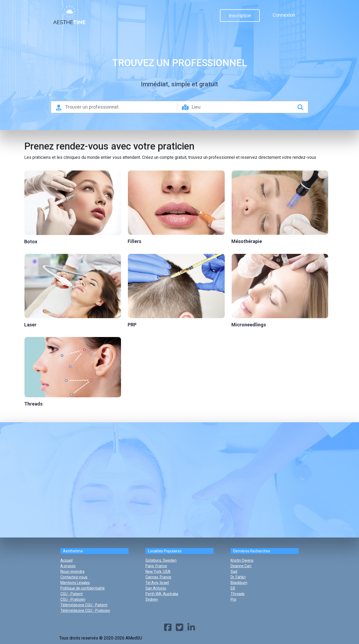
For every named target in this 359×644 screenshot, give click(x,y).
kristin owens (242, 560)
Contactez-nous (74, 577)
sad (234, 572)
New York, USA (158, 572)
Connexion (284, 15)
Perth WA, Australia (162, 594)
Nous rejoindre (72, 572)
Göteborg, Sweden (161, 560)
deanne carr (241, 566)
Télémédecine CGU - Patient (84, 605)
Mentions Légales (75, 583)
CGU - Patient (72, 594)
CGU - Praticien (73, 599)
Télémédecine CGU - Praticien (85, 611)
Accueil (66, 560)
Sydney (152, 599)
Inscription (240, 16)
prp (233, 599)
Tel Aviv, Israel (157, 583)
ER (233, 588)
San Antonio (156, 588)
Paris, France (156, 566)
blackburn (239, 583)
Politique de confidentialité (83, 588)
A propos (68, 566)
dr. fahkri (238, 577)
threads (238, 594)
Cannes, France (158, 577)
